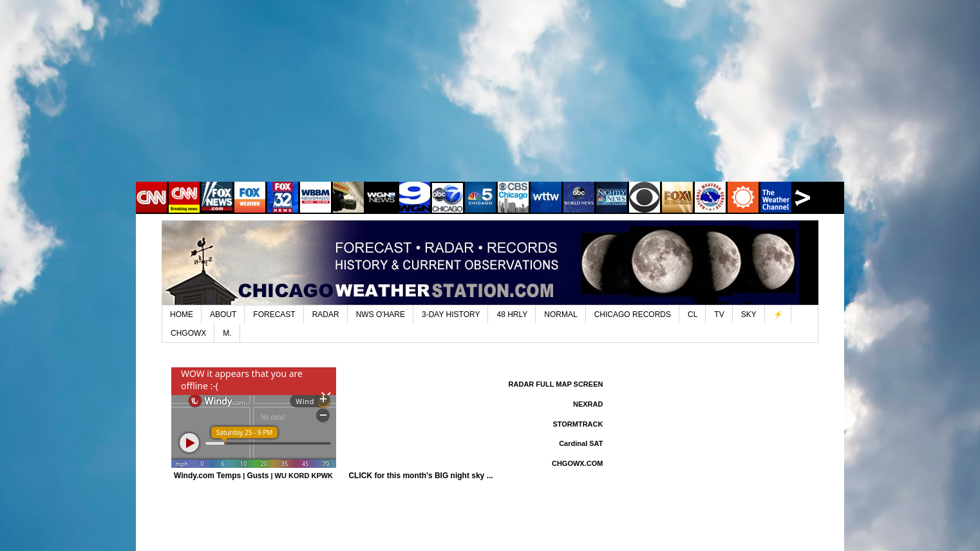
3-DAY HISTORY (451, 314)
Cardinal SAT (581, 443)
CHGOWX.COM (577, 463)
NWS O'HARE (381, 314)
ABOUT (223, 314)
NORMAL (561, 314)
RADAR (326, 314)
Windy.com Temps (207, 476)
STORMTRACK (578, 424)
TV (719, 314)
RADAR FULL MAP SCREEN (556, 384)
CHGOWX (188, 333)
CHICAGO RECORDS (633, 314)
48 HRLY (512, 314)
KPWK (322, 476)
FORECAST (274, 314)
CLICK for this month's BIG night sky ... (420, 476)
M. (227, 333)
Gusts (258, 476)
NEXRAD (588, 404)
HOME (182, 314)
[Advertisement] (490, 100)
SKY (749, 314)
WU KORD (292, 476)
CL (693, 314)
